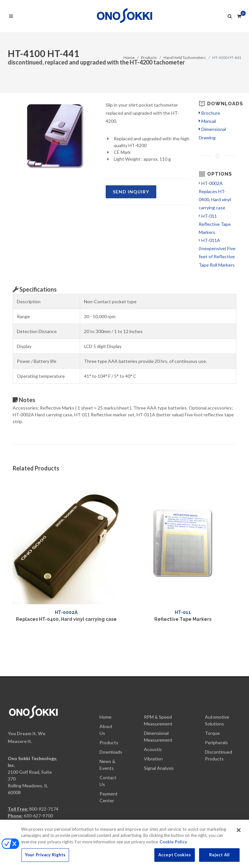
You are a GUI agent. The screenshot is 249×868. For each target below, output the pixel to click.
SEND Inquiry (131, 192)
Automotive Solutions (217, 681)
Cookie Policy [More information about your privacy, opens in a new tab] (173, 845)
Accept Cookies (175, 859)
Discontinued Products (219, 716)
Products (149, 58)
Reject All (219, 859)
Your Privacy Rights (45, 859)
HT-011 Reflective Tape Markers (215, 224)
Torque (212, 694)
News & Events (107, 725)
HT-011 (183, 612)
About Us (106, 690)
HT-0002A (66, 612)
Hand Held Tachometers (185, 58)
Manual (207, 121)
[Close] (239, 834)
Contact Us (108, 741)
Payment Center (109, 758)
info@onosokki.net (27, 796)
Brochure (209, 113)
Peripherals (216, 703)
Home (129, 58)
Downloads (111, 712)
